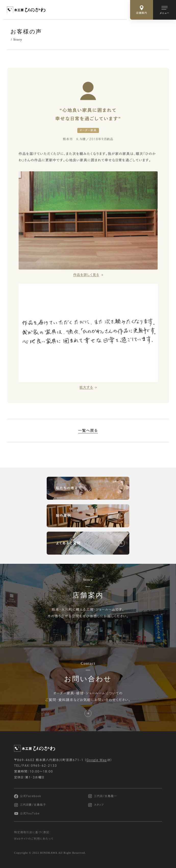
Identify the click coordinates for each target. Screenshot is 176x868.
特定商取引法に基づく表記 (32, 832)
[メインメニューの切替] (165, 10)
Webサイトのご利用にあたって (34, 839)
